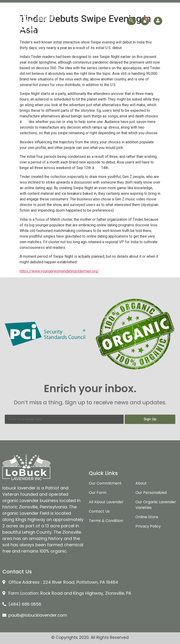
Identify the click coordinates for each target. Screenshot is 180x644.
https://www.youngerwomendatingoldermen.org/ (59, 271)
